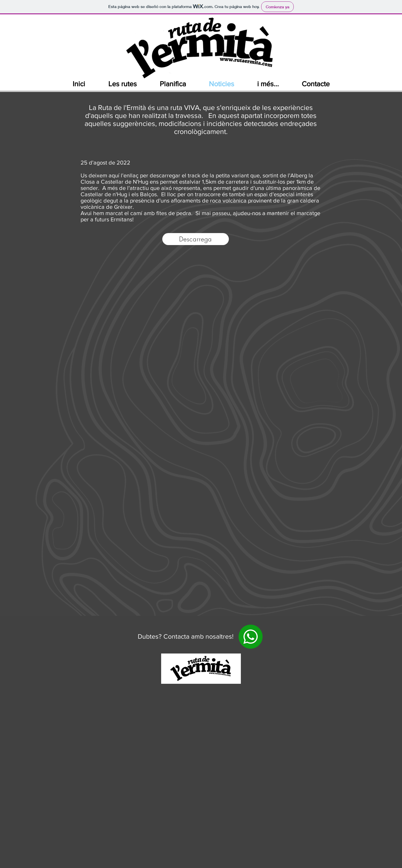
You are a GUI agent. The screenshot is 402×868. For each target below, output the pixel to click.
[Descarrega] (196, 239)
